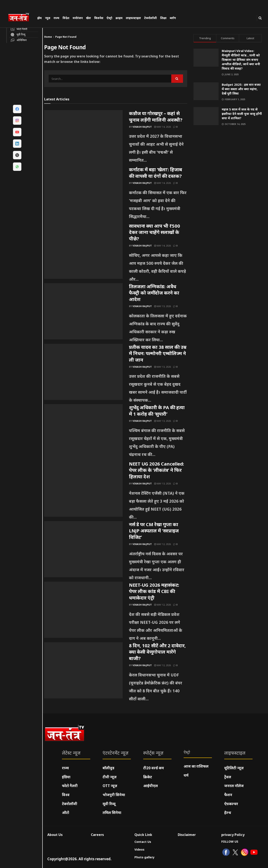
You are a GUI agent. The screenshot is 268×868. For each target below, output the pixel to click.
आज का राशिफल (196, 766)
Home (48, 37)
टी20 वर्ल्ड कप (154, 768)
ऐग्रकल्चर (231, 804)
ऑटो (66, 813)
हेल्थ (228, 813)
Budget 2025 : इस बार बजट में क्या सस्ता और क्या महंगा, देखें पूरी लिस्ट (241, 89)
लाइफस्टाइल (133, 18)
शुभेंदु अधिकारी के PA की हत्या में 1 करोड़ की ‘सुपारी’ (157, 411)
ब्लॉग (173, 18)
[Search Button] (260, 18)
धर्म (186, 775)
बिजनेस (99, 18)
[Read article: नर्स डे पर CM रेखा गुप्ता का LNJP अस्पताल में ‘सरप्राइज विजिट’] (83, 549)
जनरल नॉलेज (234, 786)
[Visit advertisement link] (228, 169)
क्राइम (119, 18)
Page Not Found (66, 37)
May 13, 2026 (162, 306)
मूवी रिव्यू (109, 804)
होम (39, 18)
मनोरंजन (78, 18)
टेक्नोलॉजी (151, 18)
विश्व (66, 795)
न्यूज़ (48, 18)
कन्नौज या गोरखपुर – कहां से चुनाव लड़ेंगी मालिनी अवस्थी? (156, 116)
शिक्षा (163, 18)
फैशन (228, 795)
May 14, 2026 (162, 127)
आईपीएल (151, 786)
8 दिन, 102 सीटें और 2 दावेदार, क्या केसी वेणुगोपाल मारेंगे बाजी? (157, 652)
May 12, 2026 (162, 544)
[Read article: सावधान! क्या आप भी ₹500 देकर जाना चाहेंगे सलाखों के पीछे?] (83, 251)
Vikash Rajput (142, 127)
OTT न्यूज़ (110, 786)
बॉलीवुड (108, 768)
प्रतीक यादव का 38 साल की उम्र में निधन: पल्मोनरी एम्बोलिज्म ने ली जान (158, 353)
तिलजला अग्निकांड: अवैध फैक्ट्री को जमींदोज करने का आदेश (154, 293)
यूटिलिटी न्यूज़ (234, 768)
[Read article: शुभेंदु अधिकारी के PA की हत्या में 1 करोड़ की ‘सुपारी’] (83, 432)
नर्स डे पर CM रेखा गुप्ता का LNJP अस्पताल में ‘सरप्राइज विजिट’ (154, 531)
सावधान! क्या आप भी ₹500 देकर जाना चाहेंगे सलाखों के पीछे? (154, 232)
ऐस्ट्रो (109, 18)
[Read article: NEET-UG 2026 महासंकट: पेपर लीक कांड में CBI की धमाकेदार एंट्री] (83, 610)
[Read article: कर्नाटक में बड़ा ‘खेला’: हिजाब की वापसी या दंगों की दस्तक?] (83, 194)
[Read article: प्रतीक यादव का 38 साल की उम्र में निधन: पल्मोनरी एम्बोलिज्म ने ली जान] (83, 372)
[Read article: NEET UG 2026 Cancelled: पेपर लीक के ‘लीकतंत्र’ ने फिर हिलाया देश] (83, 489)
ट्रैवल (228, 777)
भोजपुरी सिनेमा (114, 795)
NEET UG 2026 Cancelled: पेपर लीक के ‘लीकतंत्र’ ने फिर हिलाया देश (157, 470)
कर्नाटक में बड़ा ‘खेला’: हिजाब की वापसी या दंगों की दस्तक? (156, 173)
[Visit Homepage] (21, 18)
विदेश (66, 18)
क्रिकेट (148, 777)
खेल (88, 18)
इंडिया (66, 777)
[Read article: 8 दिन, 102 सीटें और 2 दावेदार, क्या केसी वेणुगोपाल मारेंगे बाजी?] (83, 670)
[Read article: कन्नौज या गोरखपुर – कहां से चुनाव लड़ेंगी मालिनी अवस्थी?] (83, 138)
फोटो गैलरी (70, 786)
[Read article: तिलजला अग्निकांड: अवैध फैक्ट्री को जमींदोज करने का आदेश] (83, 311)
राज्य (56, 18)
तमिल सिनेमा (112, 813)
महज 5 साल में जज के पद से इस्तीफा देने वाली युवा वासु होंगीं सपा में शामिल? (242, 114)
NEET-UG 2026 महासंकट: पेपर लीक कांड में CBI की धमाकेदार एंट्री (154, 591)
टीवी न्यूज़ (110, 777)
